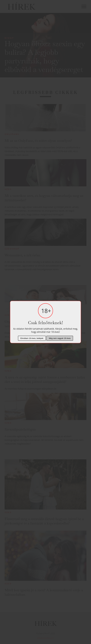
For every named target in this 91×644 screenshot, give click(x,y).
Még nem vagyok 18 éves (60, 338)
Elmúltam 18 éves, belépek (32, 338)
